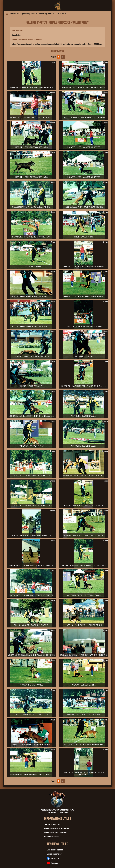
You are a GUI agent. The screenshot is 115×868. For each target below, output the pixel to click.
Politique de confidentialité (56, 833)
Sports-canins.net (55, 854)
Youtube (52, 863)
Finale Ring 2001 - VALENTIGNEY (52, 14)
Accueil (13, 14)
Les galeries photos (27, 14)
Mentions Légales (52, 837)
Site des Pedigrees (55, 850)
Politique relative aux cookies (57, 828)
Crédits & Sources (52, 824)
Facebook (53, 858)
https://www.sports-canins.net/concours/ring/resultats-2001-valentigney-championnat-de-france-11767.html (57, 44)
